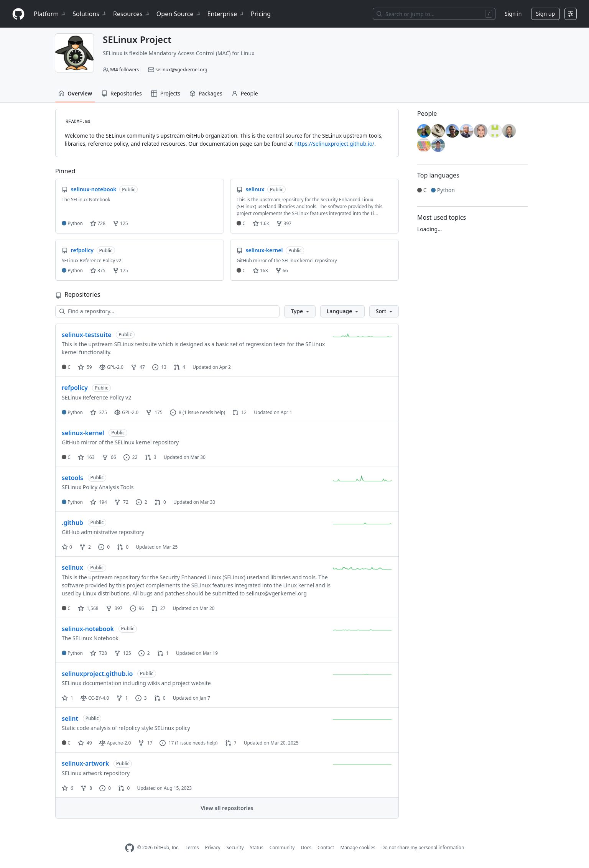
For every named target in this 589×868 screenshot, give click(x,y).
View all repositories (227, 808)
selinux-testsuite (87, 335)
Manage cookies (358, 847)
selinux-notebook (88, 629)
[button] (300, 311)
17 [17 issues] (167, 743)
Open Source (179, 14)
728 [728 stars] (99, 653)
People (245, 93)
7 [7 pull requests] (231, 743)
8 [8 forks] (86, 788)
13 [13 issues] (159, 367)
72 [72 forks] (121, 502)
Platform (50, 14)
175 (120, 270)
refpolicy (75, 388)
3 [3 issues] (141, 698)
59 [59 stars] (85, 367)
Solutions (90, 14)
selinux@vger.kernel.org (181, 70)
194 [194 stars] (99, 502)
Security (235, 847)
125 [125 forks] (123, 653)
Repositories (122, 93)
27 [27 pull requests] (159, 608)
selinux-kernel (83, 433)
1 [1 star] (67, 698)
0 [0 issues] (104, 547)
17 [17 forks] (145, 743)
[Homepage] (18, 14)
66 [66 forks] (109, 457)
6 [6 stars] (67, 788)
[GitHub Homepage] (130, 848)
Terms (192, 847)
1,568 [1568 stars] (88, 608)
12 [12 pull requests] (239, 412)
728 (98, 223)
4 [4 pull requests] (179, 367)
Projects (166, 93)
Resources (132, 14)
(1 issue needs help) (204, 412)
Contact (326, 847)
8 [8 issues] (176, 412)
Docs (306, 847)
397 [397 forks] (114, 608)
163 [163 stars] (86, 457)
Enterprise (226, 14)
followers (124, 70)
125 (120, 223)
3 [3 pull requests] (151, 457)
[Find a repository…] (167, 311)
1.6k (261, 223)
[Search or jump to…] (434, 14)
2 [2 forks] (85, 547)
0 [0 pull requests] (160, 502)
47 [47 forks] (138, 367)
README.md (78, 122)
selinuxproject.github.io (97, 674)
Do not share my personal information (423, 847)
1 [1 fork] (122, 698)
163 (260, 270)
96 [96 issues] (137, 608)
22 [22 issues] (131, 457)
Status (257, 847)
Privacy (213, 847)
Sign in (513, 14)
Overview (75, 93)
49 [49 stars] (85, 743)
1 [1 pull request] (163, 653)
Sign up (545, 14)
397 (284, 223)
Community (282, 847)
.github (72, 523)
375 (98, 270)
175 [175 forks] (154, 412)
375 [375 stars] (99, 412)
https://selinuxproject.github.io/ (335, 144)
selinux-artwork (85, 763)
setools (72, 478)
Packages (206, 93)
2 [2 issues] (141, 502)
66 (282, 270)
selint (70, 718)
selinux (72, 567)
